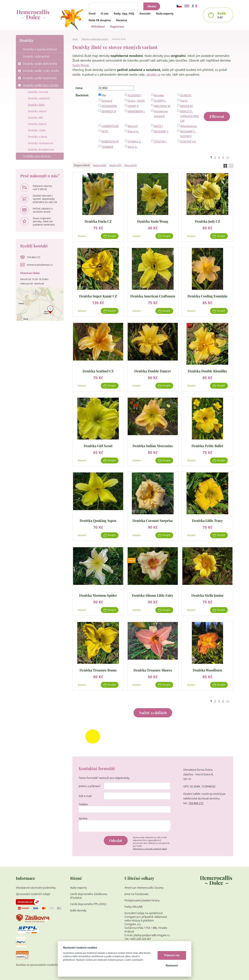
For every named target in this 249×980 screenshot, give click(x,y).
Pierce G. (133, 131)
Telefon (83, 804)
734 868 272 (196, 803)
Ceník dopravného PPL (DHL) (88, 904)
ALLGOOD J (135, 95)
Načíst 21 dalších (153, 713)
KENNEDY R (109, 111)
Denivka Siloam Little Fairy (153, 595)
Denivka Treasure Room (98, 670)
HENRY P (133, 106)
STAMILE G (134, 142)
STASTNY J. (161, 142)
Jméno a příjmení (89, 786)
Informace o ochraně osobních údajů (150, 849)
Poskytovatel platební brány (142, 900)
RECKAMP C (161, 131)
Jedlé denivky (78, 910)
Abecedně (130, 165)
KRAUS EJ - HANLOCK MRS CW (190, 116)
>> (228, 157)
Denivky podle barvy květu (95, 39)
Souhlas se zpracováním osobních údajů (41, 965)
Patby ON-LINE (134, 907)
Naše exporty (79, 888)
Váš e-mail (85, 796)
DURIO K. (186, 95)
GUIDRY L (160, 101)
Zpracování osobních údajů (33, 894)
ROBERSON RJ (110, 142)
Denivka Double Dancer (153, 371)
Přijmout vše (172, 955)
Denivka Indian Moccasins (153, 446)
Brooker (159, 95)
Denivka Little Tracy (207, 520)
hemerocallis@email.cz (40, 265)
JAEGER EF (187, 106)
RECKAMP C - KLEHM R (188, 134)
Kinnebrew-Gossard (161, 114)
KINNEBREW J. (136, 111)
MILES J (158, 126)
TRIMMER (107, 147)
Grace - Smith (136, 101)
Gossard (107, 101)
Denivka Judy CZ (207, 221)
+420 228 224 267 (140, 939)
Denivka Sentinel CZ (98, 371)
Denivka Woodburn (207, 670)
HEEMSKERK (109, 106)
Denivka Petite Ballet (207, 446)
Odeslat (116, 840)
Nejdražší (115, 165)
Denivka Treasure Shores (153, 670)
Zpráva (83, 818)
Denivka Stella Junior (207, 595)
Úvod (75, 39)
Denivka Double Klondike (207, 371)
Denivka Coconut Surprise (153, 520)
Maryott (133, 126)
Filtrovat (217, 116)
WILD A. (132, 147)
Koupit (112, 236)
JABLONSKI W (162, 106)
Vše (104, 95)
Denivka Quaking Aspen (98, 520)
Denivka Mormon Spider (98, 595)
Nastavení (172, 966)
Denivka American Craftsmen (153, 296)
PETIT (105, 131)
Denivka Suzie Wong (153, 221)
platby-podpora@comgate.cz (152, 935)
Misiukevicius (189, 126)
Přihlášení (98, 27)
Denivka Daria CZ (98, 221)
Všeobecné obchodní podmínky (36, 888)
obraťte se (153, 74)
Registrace (117, 27)
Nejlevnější (100, 165)
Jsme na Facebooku (137, 894)
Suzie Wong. (81, 65)
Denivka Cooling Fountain (207, 296)
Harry (184, 101)
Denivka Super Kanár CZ (98, 296)
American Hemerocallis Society (144, 888)
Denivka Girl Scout (98, 446)
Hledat (152, 6)
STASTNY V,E (188, 142)
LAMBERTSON (110, 126)
